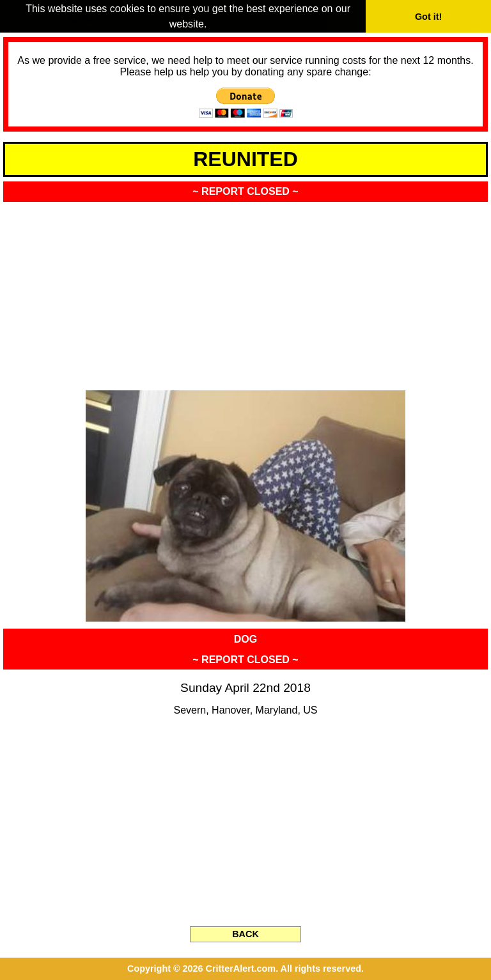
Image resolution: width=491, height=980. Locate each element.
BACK (245, 934)
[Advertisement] (245, 292)
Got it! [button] (428, 17)
